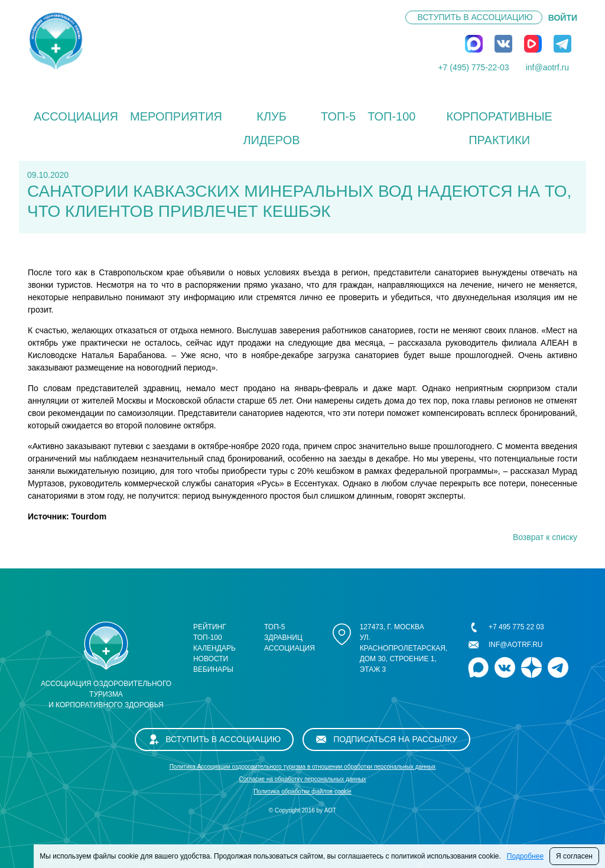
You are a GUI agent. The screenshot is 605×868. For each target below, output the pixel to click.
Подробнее (525, 856)
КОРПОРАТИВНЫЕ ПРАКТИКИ (499, 128)
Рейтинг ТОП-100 (210, 632)
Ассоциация (76, 116)
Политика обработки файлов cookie (302, 791)
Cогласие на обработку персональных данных (302, 779)
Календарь (214, 648)
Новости (211, 659)
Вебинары (213, 669)
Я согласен (574, 856)
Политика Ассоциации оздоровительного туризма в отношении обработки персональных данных (303, 767)
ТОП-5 (338, 116)
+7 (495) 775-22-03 (473, 67)
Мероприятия (176, 116)
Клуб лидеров (271, 128)
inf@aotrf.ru (547, 67)
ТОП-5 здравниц (283, 632)
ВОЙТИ (563, 18)
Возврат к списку (545, 537)
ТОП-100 (391, 116)
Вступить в (475, 17)
